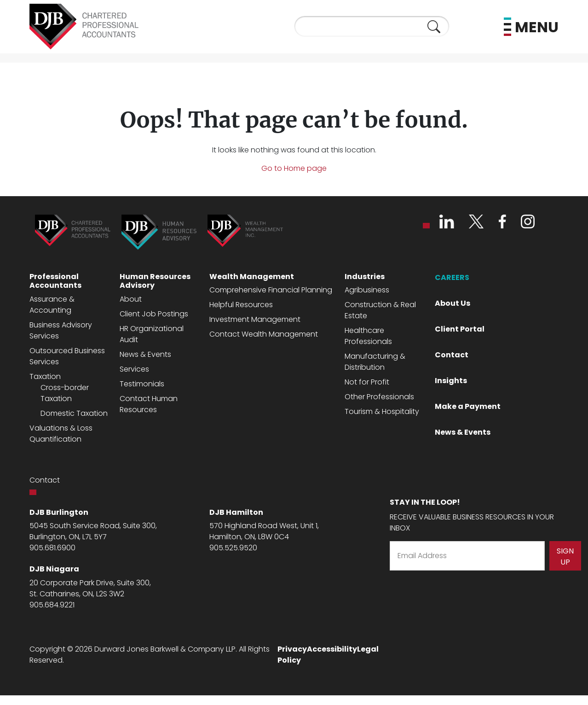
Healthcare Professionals (368, 336)
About (131, 299)
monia (148, 384)
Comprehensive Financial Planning (271, 290)
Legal (368, 649)
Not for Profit (367, 382)
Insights (451, 381)
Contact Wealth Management (264, 334)
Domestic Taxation (74, 413)
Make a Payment (468, 406)
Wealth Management (252, 277)
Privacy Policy (292, 655)
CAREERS (452, 277)
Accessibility (332, 649)
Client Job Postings (154, 314)
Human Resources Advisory (155, 281)
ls (162, 384)
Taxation (45, 376)
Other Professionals (379, 397)
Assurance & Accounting (52, 305)
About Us (453, 303)
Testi (128, 384)
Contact (452, 355)
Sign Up (565, 556)
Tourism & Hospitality (382, 411)
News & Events (145, 354)
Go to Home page (294, 168)
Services (134, 369)
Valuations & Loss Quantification (61, 434)
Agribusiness (367, 290)
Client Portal (460, 329)
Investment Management (255, 319)
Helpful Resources (241, 305)
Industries (365, 277)
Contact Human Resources (149, 404)
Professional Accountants (55, 281)
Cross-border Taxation (65, 393)
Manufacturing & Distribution (375, 362)
